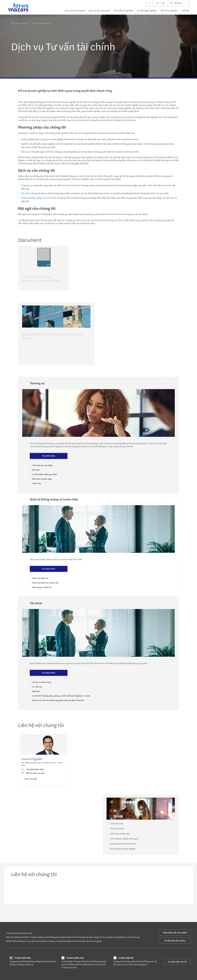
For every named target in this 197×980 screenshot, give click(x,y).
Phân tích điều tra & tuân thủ (45, 583)
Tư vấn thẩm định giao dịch (45, 474)
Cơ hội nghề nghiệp (147, 10)
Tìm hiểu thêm (49, 456)
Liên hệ (185, 10)
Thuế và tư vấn (115, 828)
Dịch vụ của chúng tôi (99, 10)
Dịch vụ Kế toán (115, 833)
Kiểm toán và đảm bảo (118, 838)
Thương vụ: (26, 185)
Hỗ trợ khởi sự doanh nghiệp (121, 853)
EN (158, 3)
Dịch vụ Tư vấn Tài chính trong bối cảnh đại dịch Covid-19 (58, 700)
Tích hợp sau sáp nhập (42, 465)
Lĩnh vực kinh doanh (75, 10)
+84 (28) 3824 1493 (33, 774)
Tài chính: (26, 193)
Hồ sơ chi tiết (29, 783)
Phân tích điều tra (40, 578)
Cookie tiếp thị (126, 958)
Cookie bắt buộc (23, 958)
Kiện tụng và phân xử (42, 587)
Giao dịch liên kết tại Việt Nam (121, 848)
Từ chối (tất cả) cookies (175, 941)
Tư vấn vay (37, 687)
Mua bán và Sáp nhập (42, 479)
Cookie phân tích (75, 958)
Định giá (36, 470)
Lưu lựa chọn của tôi (177, 962)
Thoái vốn (37, 483)
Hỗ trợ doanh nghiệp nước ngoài (123, 843)
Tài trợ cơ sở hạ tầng (42, 682)
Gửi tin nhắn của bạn (33, 777)
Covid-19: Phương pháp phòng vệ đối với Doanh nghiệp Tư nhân (61, 696)
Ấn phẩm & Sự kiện (124, 10)
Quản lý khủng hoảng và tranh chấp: (39, 198)
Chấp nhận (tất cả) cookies (175, 932)
